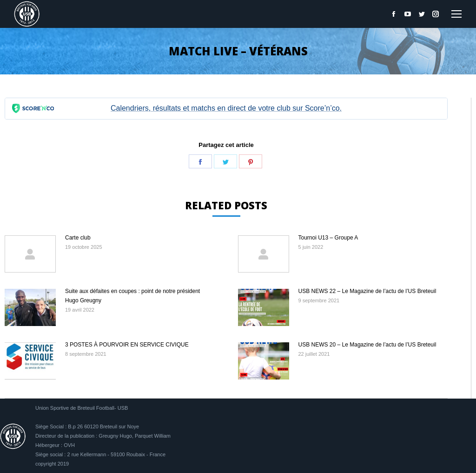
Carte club (78, 238)
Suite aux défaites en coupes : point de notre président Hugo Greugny (132, 296)
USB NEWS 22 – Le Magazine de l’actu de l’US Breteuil (367, 291)
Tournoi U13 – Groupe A (328, 238)
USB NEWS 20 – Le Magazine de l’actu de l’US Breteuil (367, 345)
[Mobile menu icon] (456, 14)
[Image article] (30, 254)
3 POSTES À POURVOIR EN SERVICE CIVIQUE (127, 345)
